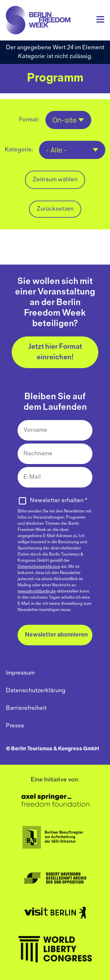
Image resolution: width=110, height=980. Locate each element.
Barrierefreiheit (26, 708)
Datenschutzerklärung (39, 567)
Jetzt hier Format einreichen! (55, 352)
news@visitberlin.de (37, 591)
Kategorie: (19, 150)
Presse (15, 726)
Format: (29, 120)
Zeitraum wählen (55, 180)
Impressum (20, 673)
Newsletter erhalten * (59, 501)
